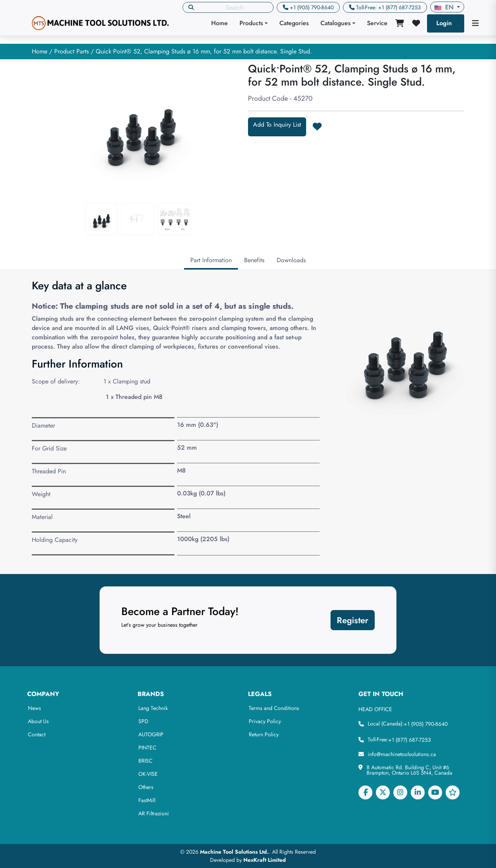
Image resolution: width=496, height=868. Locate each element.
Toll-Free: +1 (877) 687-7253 (388, 7)
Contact (37, 734)
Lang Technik (153, 708)
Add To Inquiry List (277, 125)
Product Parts (71, 51)
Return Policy (264, 734)
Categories (294, 23)
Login (444, 23)
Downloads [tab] (291, 260)
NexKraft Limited (265, 860)
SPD (143, 721)
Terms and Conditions (274, 708)
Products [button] (251, 23)
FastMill (147, 800)
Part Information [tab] (211, 260)
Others (146, 787)
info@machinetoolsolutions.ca (402, 754)
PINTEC (147, 748)
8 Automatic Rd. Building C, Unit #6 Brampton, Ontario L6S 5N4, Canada (409, 770)
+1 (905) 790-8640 (312, 7)
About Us (38, 721)
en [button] (445, 7)
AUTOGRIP (151, 734)
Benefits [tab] (254, 260)
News (34, 708)
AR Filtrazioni (154, 813)
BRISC (146, 761)
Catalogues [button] (336, 23)
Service (377, 23)
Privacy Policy (265, 721)
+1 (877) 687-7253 (410, 740)
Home (220, 23)
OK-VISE (148, 774)
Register (353, 620)
